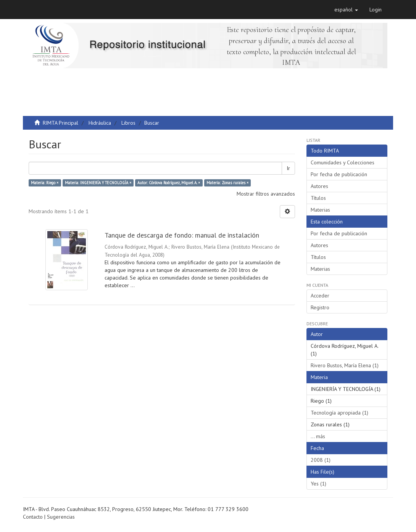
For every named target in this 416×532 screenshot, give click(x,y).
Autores (319, 186)
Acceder (320, 296)
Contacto (33, 517)
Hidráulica (100, 123)
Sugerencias (61, 517)
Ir (288, 168)
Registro (320, 307)
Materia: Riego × (45, 183)
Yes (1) (318, 484)
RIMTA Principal (60, 123)
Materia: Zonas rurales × (227, 183)
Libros (128, 123)
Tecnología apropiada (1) (339, 413)
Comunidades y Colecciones (343, 162)
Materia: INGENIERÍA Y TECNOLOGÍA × (98, 183)
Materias (320, 210)
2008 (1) (321, 460)
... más (318, 436)
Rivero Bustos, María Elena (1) (345, 365)
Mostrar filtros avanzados (266, 194)
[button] (346, 10)
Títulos (318, 198)
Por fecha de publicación (339, 174)
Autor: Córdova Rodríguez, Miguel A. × (169, 183)
